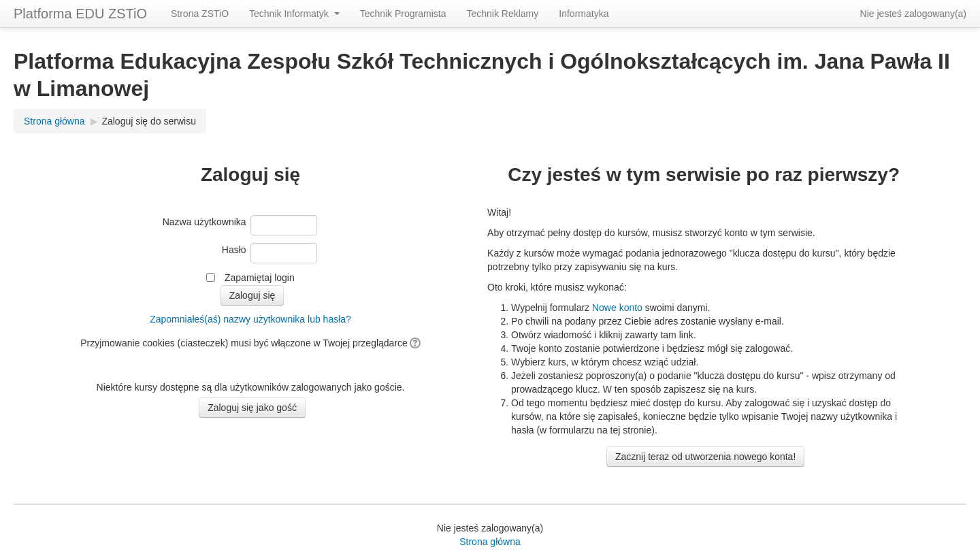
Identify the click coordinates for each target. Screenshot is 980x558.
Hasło (234, 250)
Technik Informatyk (294, 14)
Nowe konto (617, 308)
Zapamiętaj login (260, 278)
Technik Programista (403, 14)
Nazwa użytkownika (205, 222)
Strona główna (54, 121)
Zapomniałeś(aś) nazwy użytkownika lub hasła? (250, 319)
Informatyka (584, 14)
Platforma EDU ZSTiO (80, 14)
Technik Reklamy (502, 14)
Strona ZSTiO (200, 14)
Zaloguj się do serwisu (149, 121)
